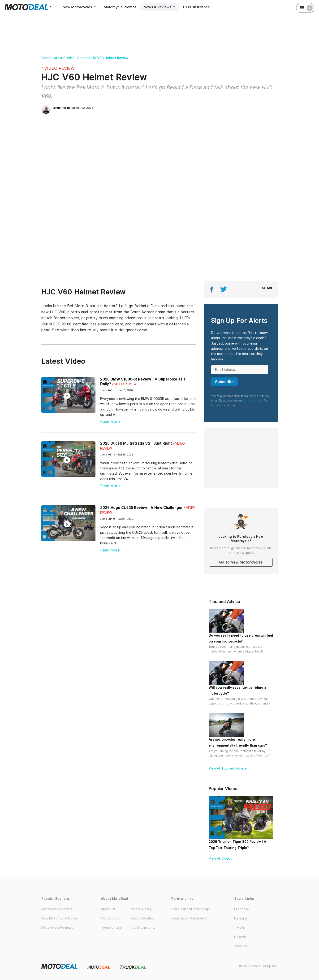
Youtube (241, 946)
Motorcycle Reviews (57, 927)
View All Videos (220, 858)
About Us (108, 909)
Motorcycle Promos (120, 7)
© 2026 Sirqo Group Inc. (258, 966)
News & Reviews (160, 7)
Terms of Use (111, 927)
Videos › (83, 58)
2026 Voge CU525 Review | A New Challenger (142, 508)
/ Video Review (58, 68)
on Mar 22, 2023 (73, 108)
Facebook (242, 909)
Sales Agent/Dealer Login (191, 909)
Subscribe (224, 382)
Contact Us (110, 918)
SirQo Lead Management (191, 918)
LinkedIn (240, 937)
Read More (110, 422)
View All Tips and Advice (228, 768)
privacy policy (253, 400)
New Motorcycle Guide (59, 918)
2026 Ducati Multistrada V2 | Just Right (136, 443)
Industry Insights (143, 927)
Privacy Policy (141, 909)
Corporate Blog (142, 918)
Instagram (242, 918)
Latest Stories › (65, 58)
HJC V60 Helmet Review (109, 58)
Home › (47, 58)
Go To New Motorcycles (241, 562)
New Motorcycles (80, 7)
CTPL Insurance (196, 7)
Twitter (240, 927)
